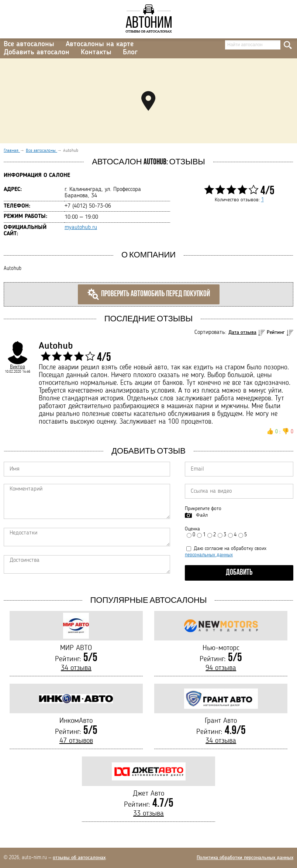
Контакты (96, 52)
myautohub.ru (81, 228)
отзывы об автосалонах (79, 858)
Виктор (18, 367)
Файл (202, 515)
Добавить (239, 573)
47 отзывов (76, 741)
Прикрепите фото (203, 509)
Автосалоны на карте (100, 44)
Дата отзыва (242, 332)
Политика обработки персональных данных (245, 858)
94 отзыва (221, 668)
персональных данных (209, 555)
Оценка (192, 529)
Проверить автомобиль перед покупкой (149, 294)
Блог (130, 52)
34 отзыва (76, 668)
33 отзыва (148, 814)
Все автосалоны (29, 44)
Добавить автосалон (37, 52)
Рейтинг (276, 332)
